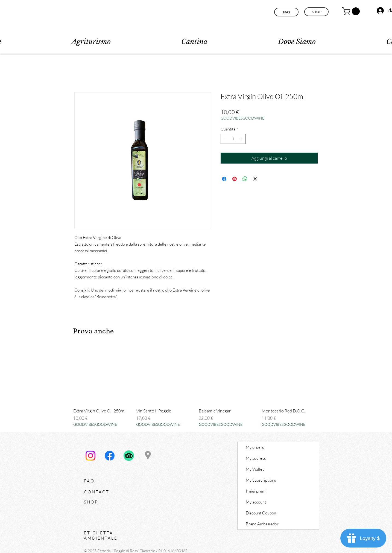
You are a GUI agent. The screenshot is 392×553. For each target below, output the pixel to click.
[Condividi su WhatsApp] (245, 179)
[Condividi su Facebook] (224, 179)
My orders (255, 447)
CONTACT (97, 492)
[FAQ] (286, 12)
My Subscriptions (261, 480)
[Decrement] (225, 139)
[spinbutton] (233, 139)
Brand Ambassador (262, 524)
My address (256, 458)
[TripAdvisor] (129, 456)
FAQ (89, 481)
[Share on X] (255, 179)
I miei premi (256, 491)
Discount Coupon (261, 513)
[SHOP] (316, 12)
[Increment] (242, 139)
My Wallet (255, 469)
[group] (196, 387)
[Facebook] (110, 456)
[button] (352, 11)
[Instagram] (90, 456)
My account (256, 502)
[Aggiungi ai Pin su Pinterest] (235, 179)
